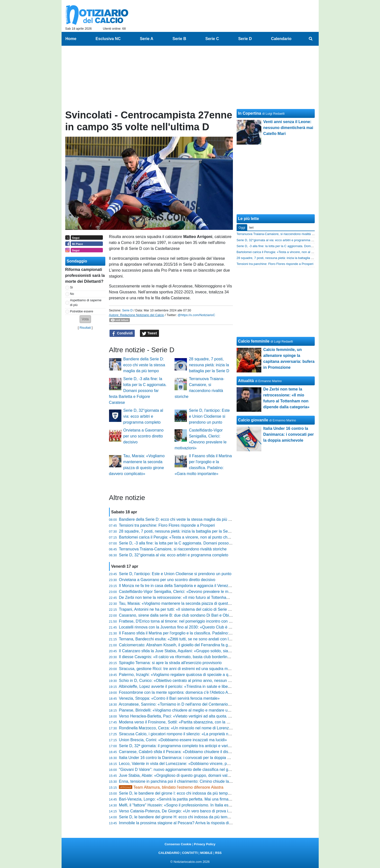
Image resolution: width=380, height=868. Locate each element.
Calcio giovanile (253, 420)
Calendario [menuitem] (281, 39)
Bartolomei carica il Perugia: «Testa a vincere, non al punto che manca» (182, 537)
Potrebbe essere (82, 311)
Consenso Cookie (178, 844)
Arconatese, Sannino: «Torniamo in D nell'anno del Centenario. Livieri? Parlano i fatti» (194, 704)
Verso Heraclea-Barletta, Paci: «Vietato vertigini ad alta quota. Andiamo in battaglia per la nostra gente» (210, 716)
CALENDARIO (169, 853)
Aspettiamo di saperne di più (86, 303)
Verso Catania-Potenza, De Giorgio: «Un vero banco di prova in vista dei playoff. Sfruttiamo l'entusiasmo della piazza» (222, 811)
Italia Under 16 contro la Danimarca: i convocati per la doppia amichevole (183, 758)
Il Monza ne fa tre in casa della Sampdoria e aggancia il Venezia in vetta (182, 586)
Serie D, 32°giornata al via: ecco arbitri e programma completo (143, 416)
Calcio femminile (254, 341)
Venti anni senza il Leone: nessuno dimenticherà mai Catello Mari (288, 128)
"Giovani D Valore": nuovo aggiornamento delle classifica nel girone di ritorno (186, 770)
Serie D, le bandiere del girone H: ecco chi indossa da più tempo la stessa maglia (190, 817)
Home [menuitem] (71, 39)
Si (71, 287)
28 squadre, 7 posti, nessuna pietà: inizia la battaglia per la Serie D (209, 365)
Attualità (246, 381)
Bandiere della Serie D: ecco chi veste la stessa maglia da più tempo (144, 365)
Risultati (85, 328)
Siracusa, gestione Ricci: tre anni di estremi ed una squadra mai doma (180, 669)
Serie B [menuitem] (179, 39)
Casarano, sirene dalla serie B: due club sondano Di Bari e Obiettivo (179, 615)
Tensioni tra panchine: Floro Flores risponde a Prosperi (167, 525)
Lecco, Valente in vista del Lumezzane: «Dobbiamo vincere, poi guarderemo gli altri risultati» (200, 764)
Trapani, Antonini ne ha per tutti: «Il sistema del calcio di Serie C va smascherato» (190, 609)
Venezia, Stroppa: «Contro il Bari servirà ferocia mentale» (169, 698)
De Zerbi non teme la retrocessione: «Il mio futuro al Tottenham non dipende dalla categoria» (200, 597)
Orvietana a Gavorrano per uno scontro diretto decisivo (144, 436)
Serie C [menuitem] (212, 39)
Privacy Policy (205, 844)
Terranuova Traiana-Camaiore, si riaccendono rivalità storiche (173, 549)
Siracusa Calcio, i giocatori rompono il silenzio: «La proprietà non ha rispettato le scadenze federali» (206, 734)
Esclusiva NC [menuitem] (108, 39)
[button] (85, 319)
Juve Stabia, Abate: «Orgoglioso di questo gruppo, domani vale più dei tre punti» (189, 775)
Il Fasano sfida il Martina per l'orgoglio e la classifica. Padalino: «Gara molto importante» (196, 633)
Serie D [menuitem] (245, 39)
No (72, 294)
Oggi (242, 228)
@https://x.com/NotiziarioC (196, 315)
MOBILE (206, 853)
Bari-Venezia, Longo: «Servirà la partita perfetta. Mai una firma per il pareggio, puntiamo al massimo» (208, 799)
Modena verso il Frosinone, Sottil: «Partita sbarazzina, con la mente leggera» (186, 722)
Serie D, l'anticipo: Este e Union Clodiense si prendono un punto (209, 416)
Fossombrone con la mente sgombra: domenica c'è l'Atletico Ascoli (177, 692)
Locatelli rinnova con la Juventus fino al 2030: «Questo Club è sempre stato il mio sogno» (197, 627)
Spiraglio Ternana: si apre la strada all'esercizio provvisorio (170, 663)
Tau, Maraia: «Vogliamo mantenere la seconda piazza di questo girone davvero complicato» (199, 603)
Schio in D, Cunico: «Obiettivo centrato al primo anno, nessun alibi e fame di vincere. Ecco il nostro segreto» (214, 681)
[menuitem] (311, 39)
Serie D (127, 310)
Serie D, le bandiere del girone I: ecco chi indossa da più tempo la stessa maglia (189, 793)
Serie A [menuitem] (147, 39)
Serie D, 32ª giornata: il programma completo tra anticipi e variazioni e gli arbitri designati (197, 746)
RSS (218, 853)
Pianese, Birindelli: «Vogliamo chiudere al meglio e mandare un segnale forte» (187, 710)
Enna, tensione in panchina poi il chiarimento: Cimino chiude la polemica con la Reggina (196, 781)
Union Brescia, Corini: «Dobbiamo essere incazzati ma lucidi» (173, 740)
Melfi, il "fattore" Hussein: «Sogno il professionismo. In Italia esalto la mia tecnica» (191, 805)
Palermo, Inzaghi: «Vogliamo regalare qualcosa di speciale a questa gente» (185, 675)
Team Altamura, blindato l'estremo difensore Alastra (171, 787)
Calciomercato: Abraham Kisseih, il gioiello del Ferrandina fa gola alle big (183, 645)
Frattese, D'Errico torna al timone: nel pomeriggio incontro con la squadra (183, 621)
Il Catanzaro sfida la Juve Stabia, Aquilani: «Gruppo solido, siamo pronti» (183, 651)
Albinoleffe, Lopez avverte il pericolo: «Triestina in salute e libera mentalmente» (188, 686)
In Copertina (250, 113)
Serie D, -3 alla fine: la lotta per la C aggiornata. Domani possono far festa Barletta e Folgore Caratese (138, 391)
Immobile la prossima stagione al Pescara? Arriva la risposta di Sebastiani (184, 823)
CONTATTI (190, 853)
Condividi (122, 333)
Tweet (149, 333)
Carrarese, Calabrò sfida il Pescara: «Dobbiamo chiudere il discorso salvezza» (188, 752)
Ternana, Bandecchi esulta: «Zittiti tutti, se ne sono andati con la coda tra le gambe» (192, 639)
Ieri (251, 228)
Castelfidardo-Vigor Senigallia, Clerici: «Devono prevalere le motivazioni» (183, 592)
